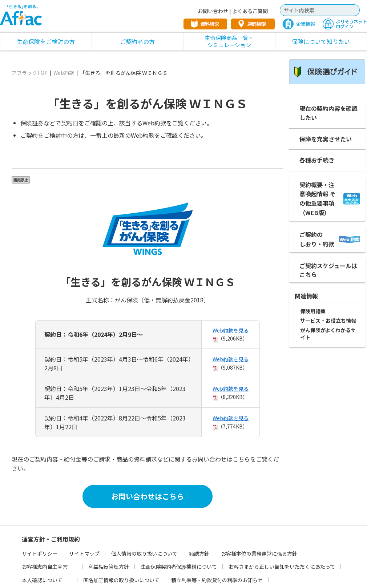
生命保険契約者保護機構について (179, 567)
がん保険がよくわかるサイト (328, 334)
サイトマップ (84, 553)
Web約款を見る (231, 330)
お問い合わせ (213, 11)
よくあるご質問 (250, 11)
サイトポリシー (40, 553)
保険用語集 (313, 311)
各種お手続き (317, 160)
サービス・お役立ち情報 (328, 321)
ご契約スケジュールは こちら (328, 270)
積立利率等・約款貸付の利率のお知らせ (217, 580)
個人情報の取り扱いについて (144, 553)
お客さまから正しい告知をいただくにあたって (282, 567)
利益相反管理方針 (109, 567)
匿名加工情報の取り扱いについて (121, 580)
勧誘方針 (199, 553)
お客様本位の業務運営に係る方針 (259, 553)
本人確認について (42, 580)
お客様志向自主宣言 (45, 567)
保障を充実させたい (326, 139)
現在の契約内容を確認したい (328, 113)
